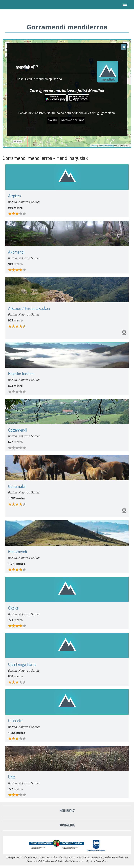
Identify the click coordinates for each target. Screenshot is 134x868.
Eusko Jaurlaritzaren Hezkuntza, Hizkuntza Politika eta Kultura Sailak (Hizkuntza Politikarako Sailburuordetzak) (78, 859)
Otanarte (15, 720)
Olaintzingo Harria (22, 664)
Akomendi (16, 252)
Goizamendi (18, 430)
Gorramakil (17, 486)
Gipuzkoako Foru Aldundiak (48, 857)
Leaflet (94, 146)
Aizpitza (14, 196)
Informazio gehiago (73, 120)
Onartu (52, 120)
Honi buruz (67, 811)
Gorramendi (17, 552)
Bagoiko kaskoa (21, 374)
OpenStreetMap (107, 146)
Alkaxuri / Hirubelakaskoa (29, 308)
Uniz (12, 777)
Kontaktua (67, 825)
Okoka (13, 608)
